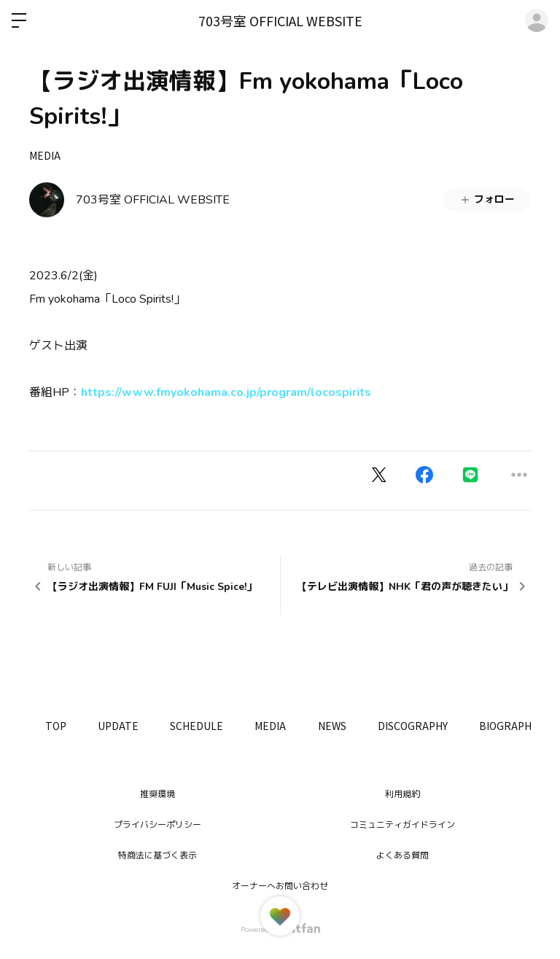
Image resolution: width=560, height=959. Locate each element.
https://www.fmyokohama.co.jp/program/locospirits (226, 392)
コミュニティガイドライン (402, 825)
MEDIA (45, 155)
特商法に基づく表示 (157, 855)
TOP (58, 726)
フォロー (487, 199)
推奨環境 (157, 794)
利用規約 (402, 794)
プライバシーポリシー (157, 825)
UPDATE (125, 726)
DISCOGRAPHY (440, 726)
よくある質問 (402, 855)
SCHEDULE (209, 726)
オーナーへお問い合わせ (280, 886)
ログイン (537, 20)
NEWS (354, 726)
